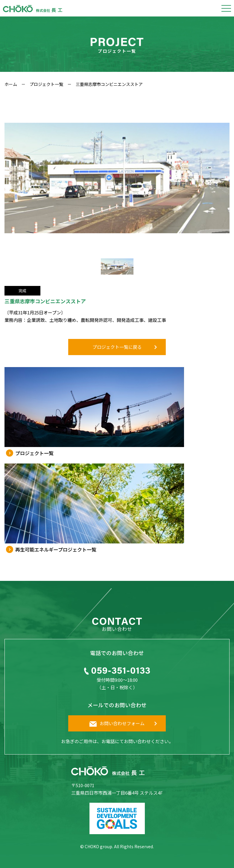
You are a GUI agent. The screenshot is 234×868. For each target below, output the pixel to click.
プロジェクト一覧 (46, 84)
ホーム (11, 84)
